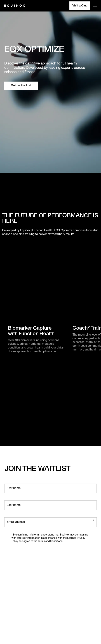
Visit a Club (80, 6)
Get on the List (21, 86)
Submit (88, 520)
